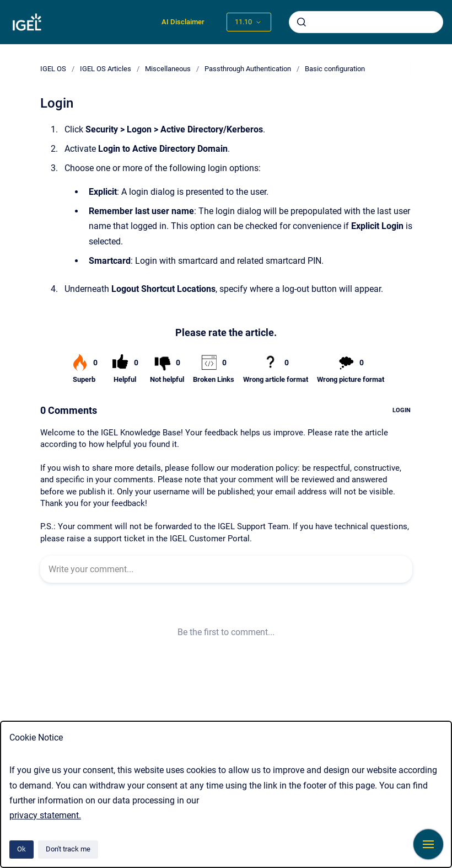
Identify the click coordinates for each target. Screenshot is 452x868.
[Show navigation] (428, 844)
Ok (21, 849)
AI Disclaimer (183, 22)
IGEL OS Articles (106, 69)
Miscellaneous (168, 69)
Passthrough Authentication (248, 69)
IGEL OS (53, 69)
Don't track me (68, 849)
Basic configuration (335, 69)
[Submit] (302, 22)
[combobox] (366, 22)
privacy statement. (45, 815)
